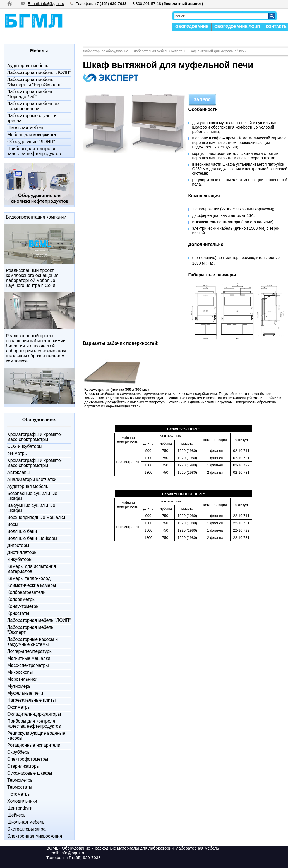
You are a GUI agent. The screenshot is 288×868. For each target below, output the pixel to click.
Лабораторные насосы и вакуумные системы (33, 642)
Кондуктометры (23, 606)
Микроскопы (20, 672)
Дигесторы (18, 545)
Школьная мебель (26, 128)
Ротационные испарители (34, 745)
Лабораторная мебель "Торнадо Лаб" (30, 94)
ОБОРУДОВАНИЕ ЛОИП (237, 27)
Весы (13, 524)
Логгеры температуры (30, 651)
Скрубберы (19, 752)
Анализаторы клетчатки (32, 479)
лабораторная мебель (198, 848)
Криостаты (18, 613)
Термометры (20, 780)
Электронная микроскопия (35, 836)
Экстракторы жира (26, 829)
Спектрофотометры (28, 759)
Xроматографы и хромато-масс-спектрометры (35, 437)
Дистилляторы (22, 552)
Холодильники (22, 801)
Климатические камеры (32, 585)
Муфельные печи (25, 693)
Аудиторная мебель (28, 66)
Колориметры (21, 599)
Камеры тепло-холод (29, 578)
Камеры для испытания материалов (32, 569)
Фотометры (19, 794)
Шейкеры (17, 815)
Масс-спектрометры (28, 665)
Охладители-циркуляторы (34, 714)
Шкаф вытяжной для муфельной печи (217, 51)
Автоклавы (18, 472)
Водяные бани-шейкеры (32, 538)
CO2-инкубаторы (25, 446)
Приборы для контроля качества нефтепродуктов (34, 151)
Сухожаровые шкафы (30, 773)
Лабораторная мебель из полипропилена (33, 106)
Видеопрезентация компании (36, 217)
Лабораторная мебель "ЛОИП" (39, 73)
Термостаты (20, 787)
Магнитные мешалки (29, 658)
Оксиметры (19, 707)
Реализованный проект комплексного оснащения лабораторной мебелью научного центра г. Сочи (32, 278)
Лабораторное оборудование (105, 51)
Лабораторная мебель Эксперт (158, 51)
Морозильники (22, 679)
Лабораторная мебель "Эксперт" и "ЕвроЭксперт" (35, 82)
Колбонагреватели (26, 592)
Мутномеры (19, 686)
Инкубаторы (20, 559)
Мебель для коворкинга (32, 135)
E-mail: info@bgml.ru (43, 4)
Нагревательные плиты (32, 700)
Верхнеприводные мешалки (36, 517)
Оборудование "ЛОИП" (31, 142)
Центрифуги (20, 808)
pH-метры (17, 453)
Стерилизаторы (23, 766)
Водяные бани (22, 531)
